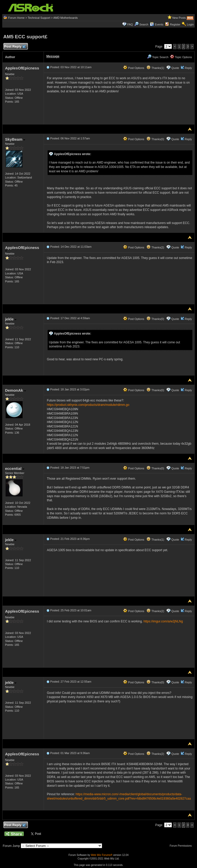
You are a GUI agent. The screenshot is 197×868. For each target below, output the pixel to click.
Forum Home (16, 18)
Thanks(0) (155, 139)
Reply (188, 68)
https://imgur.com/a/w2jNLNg (163, 621)
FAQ (130, 24)
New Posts (179, 18)
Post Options (134, 68)
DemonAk (16, 390)
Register (175, 24)
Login (190, 24)
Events (157, 24)
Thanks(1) (155, 68)
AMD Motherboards (66, 18)
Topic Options (181, 57)
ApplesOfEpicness (22, 69)
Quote (175, 68)
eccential (15, 468)
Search (144, 24)
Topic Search (158, 57)
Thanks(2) (155, 247)
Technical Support (39, 18)
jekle (11, 319)
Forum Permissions (182, 846)
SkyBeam (15, 139)
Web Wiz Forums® (102, 855)
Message (53, 56)
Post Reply (15, 47)
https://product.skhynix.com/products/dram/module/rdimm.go (88, 405)
